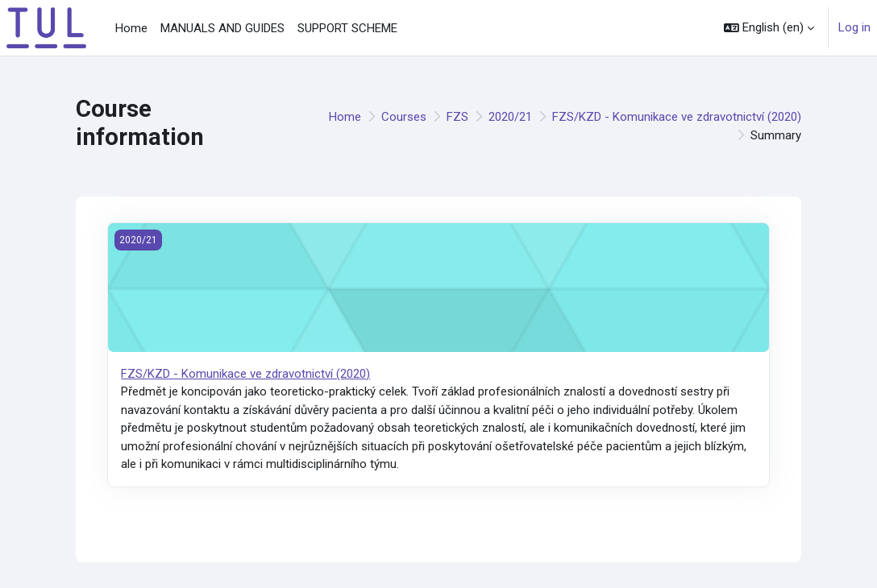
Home (345, 117)
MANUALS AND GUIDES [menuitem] (222, 28)
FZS (457, 117)
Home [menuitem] (131, 28)
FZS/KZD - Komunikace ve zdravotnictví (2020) (677, 117)
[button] (769, 28)
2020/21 (510, 117)
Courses (404, 117)
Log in (854, 27)
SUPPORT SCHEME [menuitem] (347, 28)
